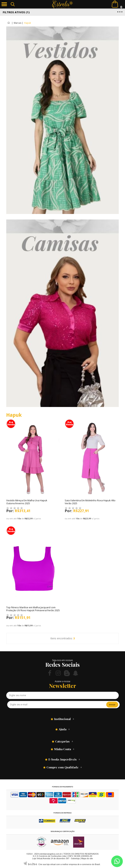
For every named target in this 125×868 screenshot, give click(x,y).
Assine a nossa (63, 681)
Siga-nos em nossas (63, 660)
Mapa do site (87, 858)
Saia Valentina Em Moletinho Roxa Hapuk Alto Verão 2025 (90, 502)
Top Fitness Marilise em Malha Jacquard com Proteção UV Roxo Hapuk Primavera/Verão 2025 (33, 609)
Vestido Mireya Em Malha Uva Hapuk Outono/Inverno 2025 (27, 502)
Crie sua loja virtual (47, 864)
